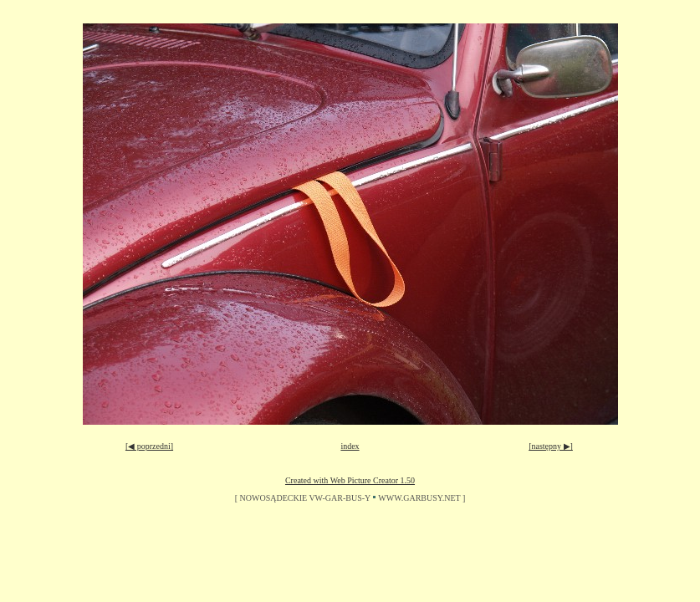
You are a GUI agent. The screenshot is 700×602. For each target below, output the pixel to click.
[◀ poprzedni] (149, 446)
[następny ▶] (551, 446)
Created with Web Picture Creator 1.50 (350, 480)
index (350, 446)
